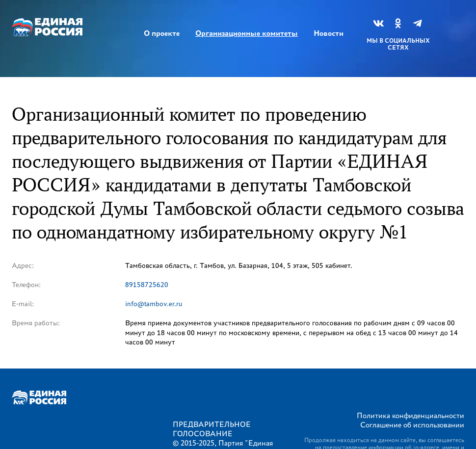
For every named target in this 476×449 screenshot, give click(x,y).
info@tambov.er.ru (154, 304)
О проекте (162, 33)
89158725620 (147, 285)
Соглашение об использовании (412, 425)
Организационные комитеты (247, 33)
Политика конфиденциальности (410, 415)
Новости (329, 33)
